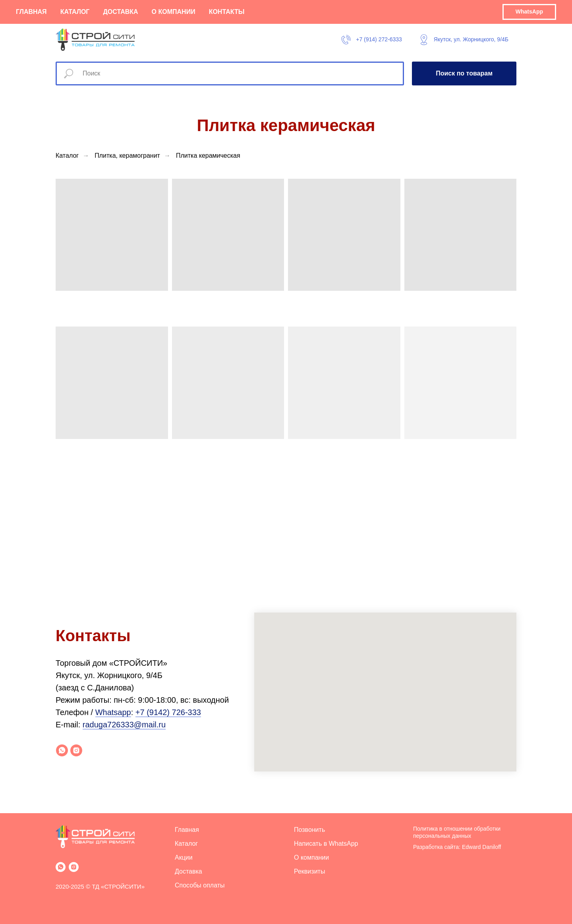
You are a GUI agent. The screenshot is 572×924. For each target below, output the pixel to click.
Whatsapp (113, 712)
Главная (31, 12)
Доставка (120, 12)
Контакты (227, 12)
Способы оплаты (200, 885)
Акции (184, 857)
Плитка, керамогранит (127, 156)
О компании (174, 12)
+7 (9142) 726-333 (168, 712)
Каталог (75, 12)
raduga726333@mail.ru (124, 725)
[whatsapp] (62, 750)
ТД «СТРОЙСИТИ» (118, 886)
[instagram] (76, 750)
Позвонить (309, 830)
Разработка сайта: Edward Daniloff (457, 847)
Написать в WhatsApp (326, 844)
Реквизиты (309, 871)
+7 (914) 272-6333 (379, 39)
